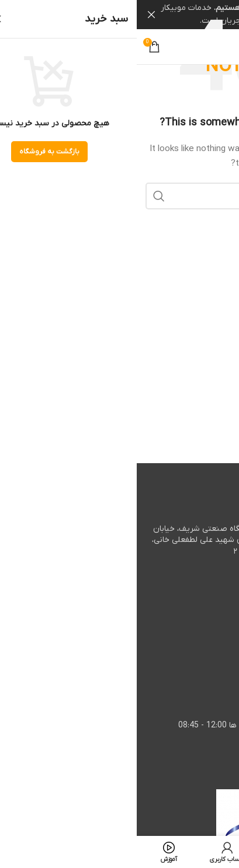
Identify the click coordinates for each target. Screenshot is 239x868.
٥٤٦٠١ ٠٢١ (170, 586)
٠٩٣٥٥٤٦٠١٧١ (156, 621)
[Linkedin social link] (170, 47)
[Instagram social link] (186, 47)
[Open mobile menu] (218, 47)
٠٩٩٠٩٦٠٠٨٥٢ (167, 655)
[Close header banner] (15, 15)
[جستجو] (119, 195)
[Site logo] (120, 46)
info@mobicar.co (176, 690)
